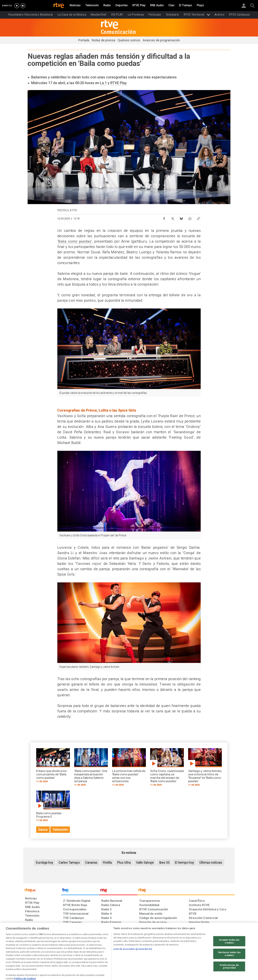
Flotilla (107, 862)
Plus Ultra (124, 862)
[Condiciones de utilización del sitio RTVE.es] (31, 952)
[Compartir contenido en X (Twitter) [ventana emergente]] (173, 218)
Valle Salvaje (145, 862)
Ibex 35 (164, 862)
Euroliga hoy (45, 862)
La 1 (103, 83)
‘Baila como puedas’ (75, 241)
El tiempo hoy (184, 862)
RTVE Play (119, 83)
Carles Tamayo (69, 862)
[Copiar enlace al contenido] (199, 218)
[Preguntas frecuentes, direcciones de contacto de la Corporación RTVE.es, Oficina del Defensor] (191, 952)
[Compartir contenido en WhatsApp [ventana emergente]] (190, 218)
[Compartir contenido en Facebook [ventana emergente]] (164, 218)
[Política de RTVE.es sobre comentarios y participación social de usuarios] (219, 952)
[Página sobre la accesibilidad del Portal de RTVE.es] (150, 952)
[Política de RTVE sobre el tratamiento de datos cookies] (90, 952)
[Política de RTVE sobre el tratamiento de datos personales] (58, 952)
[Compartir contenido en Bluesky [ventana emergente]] (181, 218)
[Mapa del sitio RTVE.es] (172, 952)
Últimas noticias (211, 862)
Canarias (91, 862)
